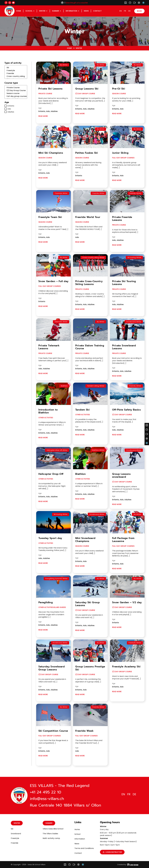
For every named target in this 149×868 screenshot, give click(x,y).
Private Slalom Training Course (90, 347)
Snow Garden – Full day (53, 281)
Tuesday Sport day (50, 538)
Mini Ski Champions (51, 153)
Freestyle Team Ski (50, 217)
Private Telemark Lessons (49, 347)
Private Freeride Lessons (122, 219)
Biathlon (80, 474)
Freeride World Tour (88, 217)
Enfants (11, 106)
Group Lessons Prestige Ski (90, 668)
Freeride (16, 73)
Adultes (11, 112)
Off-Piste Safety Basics (126, 410)
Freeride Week (84, 731)
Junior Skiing (120, 153)
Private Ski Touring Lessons (124, 283)
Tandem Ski (82, 410)
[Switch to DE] (129, 11)
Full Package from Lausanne (123, 540)
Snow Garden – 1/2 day (127, 602)
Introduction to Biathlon (48, 411)
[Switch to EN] (121, 11)
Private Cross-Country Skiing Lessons (89, 283)
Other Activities (46, 418)
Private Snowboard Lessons (124, 347)
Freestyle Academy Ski (126, 667)
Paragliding (46, 602)
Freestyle (16, 71)
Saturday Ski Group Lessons (88, 604)
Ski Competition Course (53, 731)
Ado (9, 109)
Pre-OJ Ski (119, 89)
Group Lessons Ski (87, 89)
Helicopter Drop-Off (51, 474)
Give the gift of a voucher (77, 3)
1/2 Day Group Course (16, 90)
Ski (16, 68)
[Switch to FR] (125, 11)
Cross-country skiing (16, 76)
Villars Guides (59, 607)
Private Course (16, 88)
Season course (16, 93)
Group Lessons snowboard (121, 475)
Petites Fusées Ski (87, 153)
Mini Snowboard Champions (85, 540)
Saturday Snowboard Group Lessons (52, 668)
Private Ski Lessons (50, 89)
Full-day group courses (16, 96)
